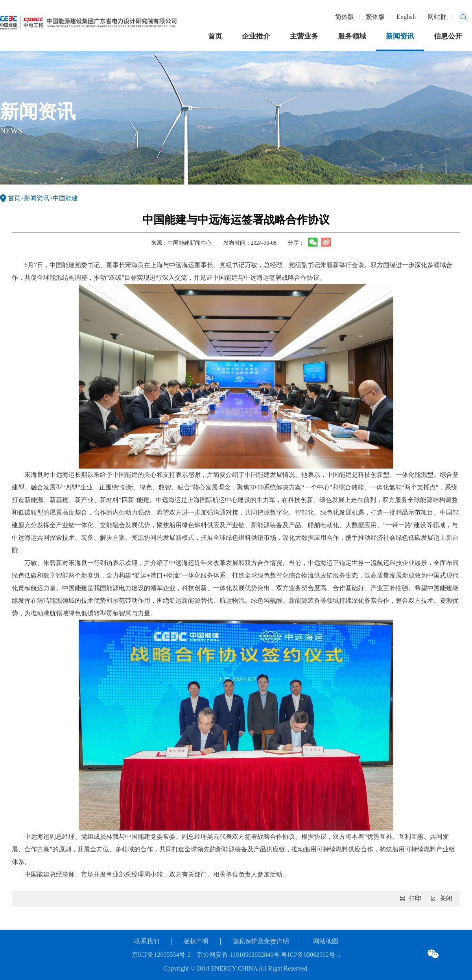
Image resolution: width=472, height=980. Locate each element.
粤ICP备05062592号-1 (310, 955)
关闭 (446, 898)
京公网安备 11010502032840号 (238, 955)
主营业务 (304, 36)
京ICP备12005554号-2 (161, 955)
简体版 (345, 17)
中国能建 (65, 198)
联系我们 (147, 941)
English (406, 17)
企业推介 (256, 36)
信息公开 (448, 36)
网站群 (437, 17)
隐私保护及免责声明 (261, 941)
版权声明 (196, 941)
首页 (215, 36)
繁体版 (375, 17)
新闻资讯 (400, 36)
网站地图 (326, 941)
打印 (415, 898)
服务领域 (352, 36)
